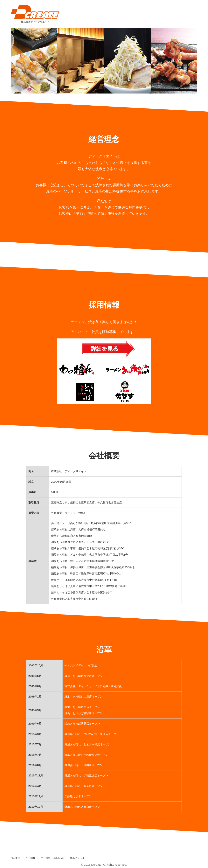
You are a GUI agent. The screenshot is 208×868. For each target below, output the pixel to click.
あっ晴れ (31, 858)
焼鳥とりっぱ (77, 858)
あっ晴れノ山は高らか (53, 858)
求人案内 (15, 858)
